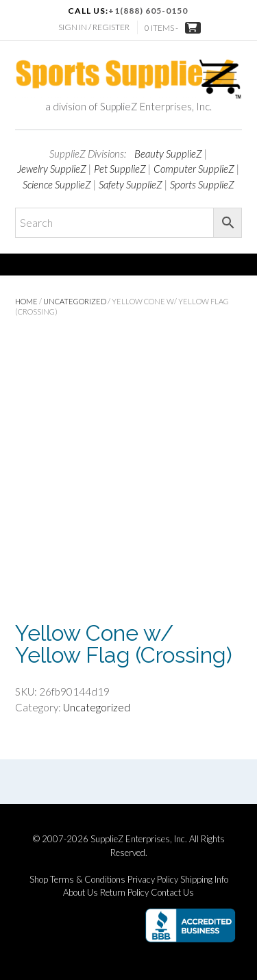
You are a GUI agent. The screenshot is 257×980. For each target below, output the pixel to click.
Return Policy (124, 893)
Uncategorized (75, 301)
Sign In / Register (94, 27)
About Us (81, 893)
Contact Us (172, 893)
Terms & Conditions (88, 880)
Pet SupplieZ (120, 169)
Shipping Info (204, 880)
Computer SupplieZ (194, 169)
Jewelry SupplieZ (52, 169)
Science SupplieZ (57, 184)
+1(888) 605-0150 (148, 11)
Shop (39, 880)
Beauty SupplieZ (168, 154)
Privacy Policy (153, 880)
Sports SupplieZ (202, 184)
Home (26, 301)
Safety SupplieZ (131, 184)
